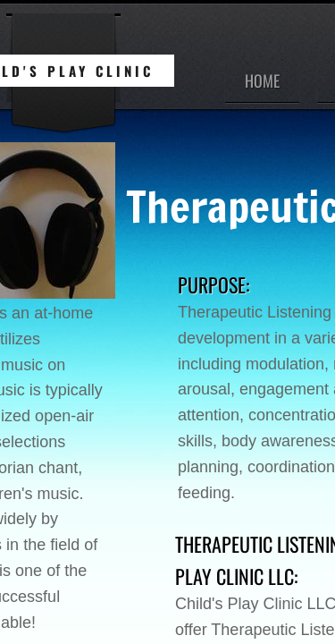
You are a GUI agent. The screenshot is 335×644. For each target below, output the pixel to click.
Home (262, 80)
